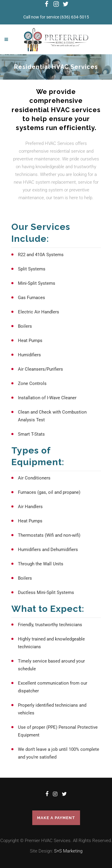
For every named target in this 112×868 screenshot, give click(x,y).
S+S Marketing (68, 851)
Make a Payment (56, 818)
